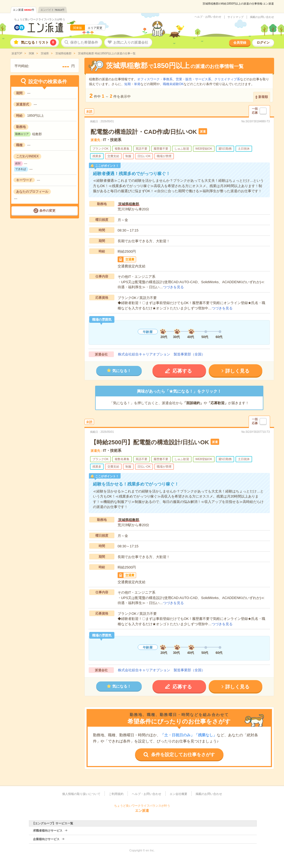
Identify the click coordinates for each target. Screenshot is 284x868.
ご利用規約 (116, 794)
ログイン (263, 43)
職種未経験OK (173, 84)
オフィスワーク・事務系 (155, 79)
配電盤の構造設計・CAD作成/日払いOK (144, 132)
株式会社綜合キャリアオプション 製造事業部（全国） (161, 354)
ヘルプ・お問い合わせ (208, 17)
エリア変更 (95, 28)
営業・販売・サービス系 (193, 79)
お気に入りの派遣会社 (131, 42)
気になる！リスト (39, 42)
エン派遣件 (24, 10)
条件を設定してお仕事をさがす (183, 755)
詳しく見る (237, 371)
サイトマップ (236, 17)
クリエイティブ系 (227, 79)
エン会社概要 (178, 794)
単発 (137, 84)
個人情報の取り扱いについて (81, 794)
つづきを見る (173, 287)
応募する (182, 371)
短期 (128, 84)
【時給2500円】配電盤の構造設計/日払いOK (150, 442)
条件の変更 (47, 211)
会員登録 (240, 43)
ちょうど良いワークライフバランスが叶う (40, 19)
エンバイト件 (53, 10)
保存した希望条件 (84, 42)
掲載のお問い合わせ (262, 17)
